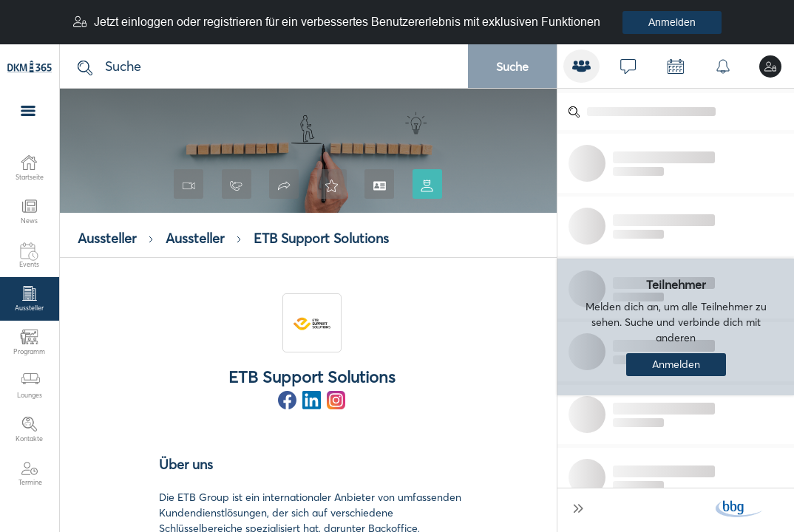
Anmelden (672, 22)
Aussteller (107, 239)
